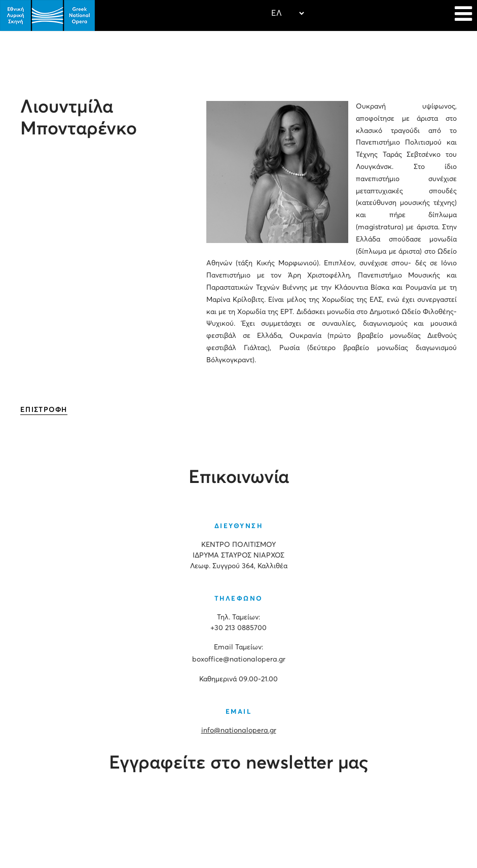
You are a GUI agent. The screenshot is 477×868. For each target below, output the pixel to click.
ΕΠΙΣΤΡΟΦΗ (44, 410)
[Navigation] (463, 15)
